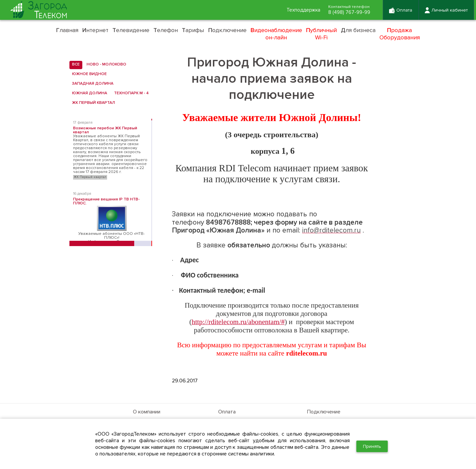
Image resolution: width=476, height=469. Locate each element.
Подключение (324, 412)
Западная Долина (91, 84)
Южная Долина (88, 93)
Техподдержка (300, 10)
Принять (372, 446)
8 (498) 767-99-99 (348, 13)
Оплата (227, 412)
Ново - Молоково (105, 64)
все (75, 64)
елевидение (131, 30)
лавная (67, 30)
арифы (193, 30)
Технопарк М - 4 (130, 93)
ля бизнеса (358, 30)
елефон (166, 30)
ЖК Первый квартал (92, 103)
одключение (227, 30)
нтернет (95, 30)
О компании (147, 412)
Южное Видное (88, 74)
